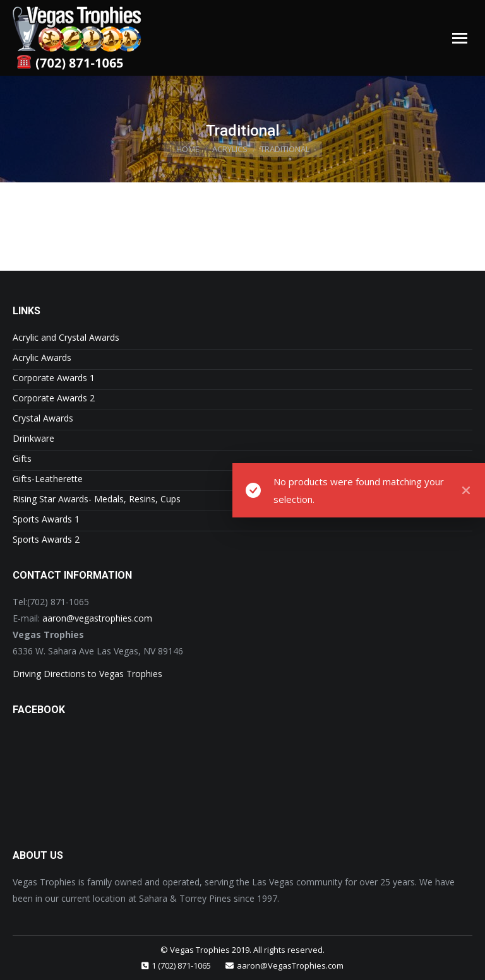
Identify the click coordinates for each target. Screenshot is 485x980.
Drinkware (33, 438)
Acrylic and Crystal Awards (66, 337)
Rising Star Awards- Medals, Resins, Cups (97, 499)
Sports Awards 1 (46, 519)
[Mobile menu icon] (460, 38)
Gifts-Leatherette (48, 479)
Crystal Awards (43, 418)
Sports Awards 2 (46, 539)
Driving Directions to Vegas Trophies (87, 674)
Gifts (22, 458)
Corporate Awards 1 (54, 378)
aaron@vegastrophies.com (97, 618)
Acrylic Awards (42, 357)
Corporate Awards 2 (54, 398)
